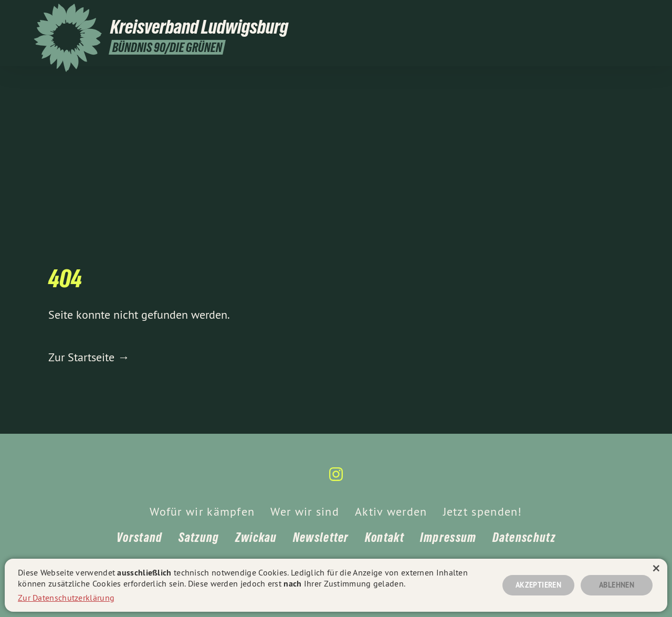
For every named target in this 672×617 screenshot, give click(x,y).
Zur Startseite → (89, 357)
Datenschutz (524, 537)
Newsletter (321, 537)
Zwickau (256, 537)
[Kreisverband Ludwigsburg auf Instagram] (633, 14)
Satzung (199, 537)
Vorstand (139, 537)
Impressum (448, 537)
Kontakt (385, 537)
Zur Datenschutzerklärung (66, 598)
